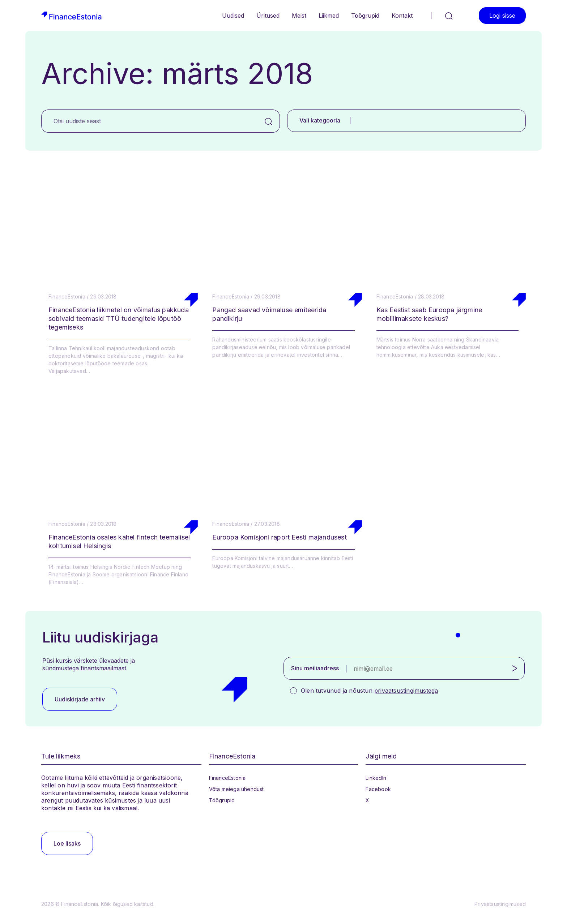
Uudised (233, 16)
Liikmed (329, 16)
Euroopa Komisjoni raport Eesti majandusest (279, 537)
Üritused (268, 16)
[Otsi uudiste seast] (150, 121)
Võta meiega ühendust (236, 789)
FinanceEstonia (227, 778)
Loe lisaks (67, 843)
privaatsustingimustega (406, 691)
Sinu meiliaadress (315, 668)
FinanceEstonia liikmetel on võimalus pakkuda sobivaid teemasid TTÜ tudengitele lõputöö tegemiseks (119, 319)
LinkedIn (376, 778)
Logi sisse (502, 16)
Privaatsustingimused (500, 904)
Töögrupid (365, 16)
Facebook (378, 789)
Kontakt (402, 16)
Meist (299, 16)
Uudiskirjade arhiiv (80, 699)
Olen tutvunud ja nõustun (369, 691)
